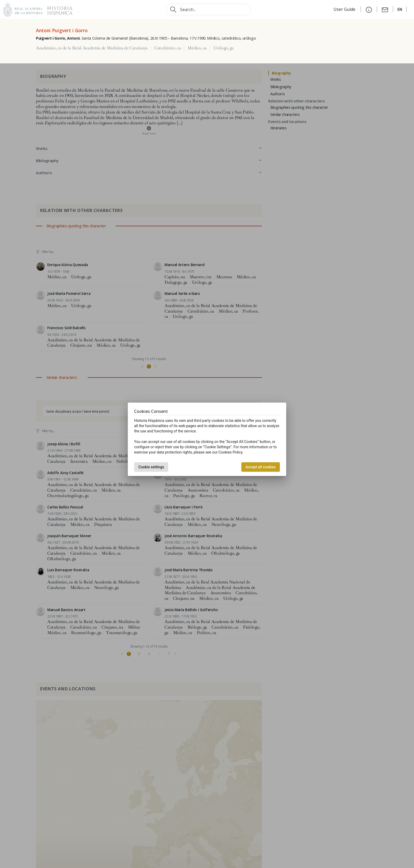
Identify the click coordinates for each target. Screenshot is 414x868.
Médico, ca (197, 48)
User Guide (345, 9)
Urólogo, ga (223, 48)
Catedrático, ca (168, 48)
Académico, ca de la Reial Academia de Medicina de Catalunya (92, 48)
